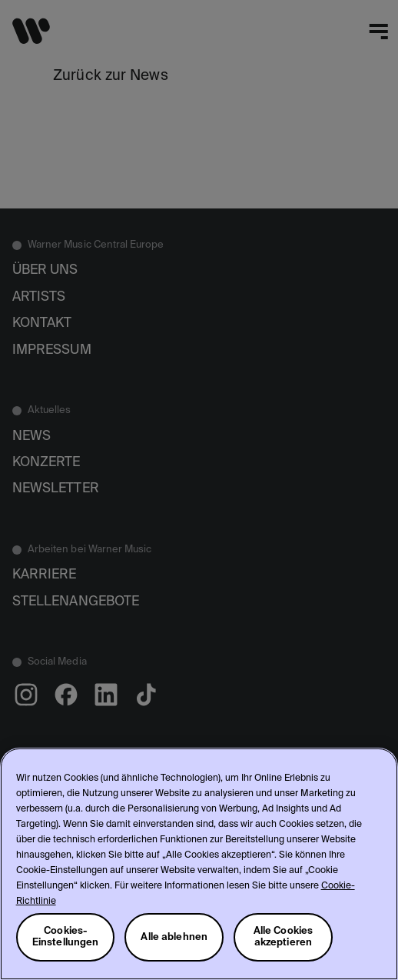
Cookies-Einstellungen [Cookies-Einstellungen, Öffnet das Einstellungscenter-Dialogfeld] (66, 937)
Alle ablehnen (174, 937)
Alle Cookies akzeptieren (284, 937)
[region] (199, 864)
